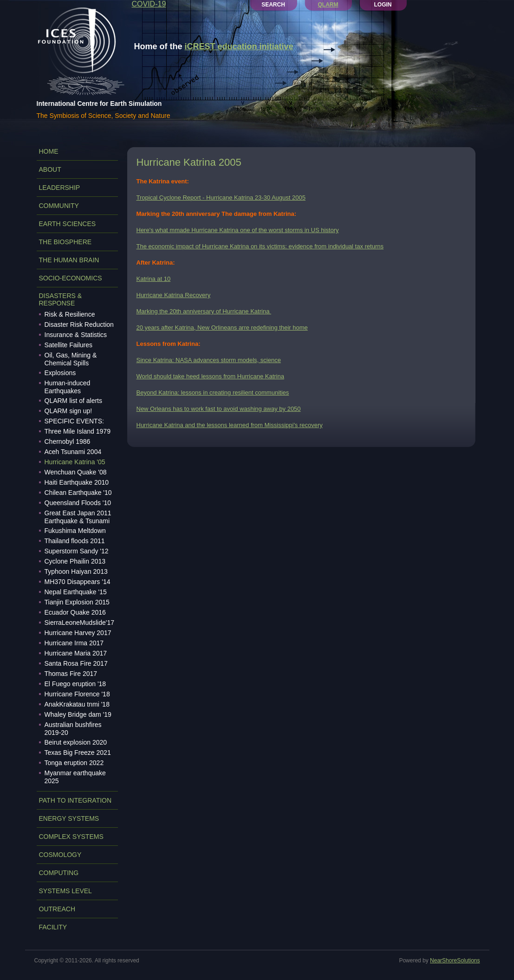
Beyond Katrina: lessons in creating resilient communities (213, 393)
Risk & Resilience (70, 314)
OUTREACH (57, 909)
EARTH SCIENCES (68, 224)
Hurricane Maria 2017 (76, 653)
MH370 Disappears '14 (78, 582)
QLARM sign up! (68, 411)
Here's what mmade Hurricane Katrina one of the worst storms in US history (238, 230)
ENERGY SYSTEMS (69, 818)
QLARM (328, 5)
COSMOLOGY (60, 855)
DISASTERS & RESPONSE (61, 299)
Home (49, 151)
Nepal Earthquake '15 (76, 592)
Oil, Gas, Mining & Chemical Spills (71, 359)
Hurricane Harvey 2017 (78, 633)
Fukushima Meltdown (75, 531)
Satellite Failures (69, 345)
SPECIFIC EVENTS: (74, 421)
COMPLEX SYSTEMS (71, 837)
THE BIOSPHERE (65, 242)
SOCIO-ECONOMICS (71, 278)
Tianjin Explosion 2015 (77, 602)
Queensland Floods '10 (78, 503)
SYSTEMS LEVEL (65, 891)
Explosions (60, 373)
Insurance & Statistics (76, 335)
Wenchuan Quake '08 (76, 472)
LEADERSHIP (60, 188)
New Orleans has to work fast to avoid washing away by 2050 (219, 409)
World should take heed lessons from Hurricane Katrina (210, 376)
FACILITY (53, 927)
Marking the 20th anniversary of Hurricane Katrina (204, 311)
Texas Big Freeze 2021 (78, 753)
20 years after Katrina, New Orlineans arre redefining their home (222, 328)
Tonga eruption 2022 (74, 763)
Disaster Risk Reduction (79, 325)
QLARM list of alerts (73, 401)
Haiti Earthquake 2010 (77, 482)
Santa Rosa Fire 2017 (76, 663)
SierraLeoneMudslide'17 (80, 623)
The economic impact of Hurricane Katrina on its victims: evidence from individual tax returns (260, 246)
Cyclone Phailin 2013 (75, 561)
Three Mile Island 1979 (78, 431)
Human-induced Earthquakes (68, 387)
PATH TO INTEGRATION (75, 800)
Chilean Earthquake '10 (78, 493)
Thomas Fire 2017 (71, 674)
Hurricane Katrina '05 (75, 462)
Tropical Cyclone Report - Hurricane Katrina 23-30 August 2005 (221, 198)
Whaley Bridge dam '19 (78, 714)
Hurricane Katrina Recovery (174, 295)
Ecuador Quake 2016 (75, 612)
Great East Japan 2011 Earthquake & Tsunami (78, 517)
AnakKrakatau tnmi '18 (77, 704)
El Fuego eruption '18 (75, 684)
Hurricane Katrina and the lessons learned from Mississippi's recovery (230, 425)
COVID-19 (149, 4)
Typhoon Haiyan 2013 (76, 571)
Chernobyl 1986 (68, 441)
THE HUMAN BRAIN (69, 260)
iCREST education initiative (239, 46)
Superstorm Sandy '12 (77, 551)
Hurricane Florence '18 (77, 694)
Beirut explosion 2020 (76, 742)
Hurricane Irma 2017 (74, 643)
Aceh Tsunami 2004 (73, 452)
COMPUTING (59, 873)
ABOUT (50, 169)
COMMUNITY (59, 206)
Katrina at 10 (154, 279)
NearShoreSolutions (455, 961)
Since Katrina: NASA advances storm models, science (209, 360)
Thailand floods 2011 (75, 541)
